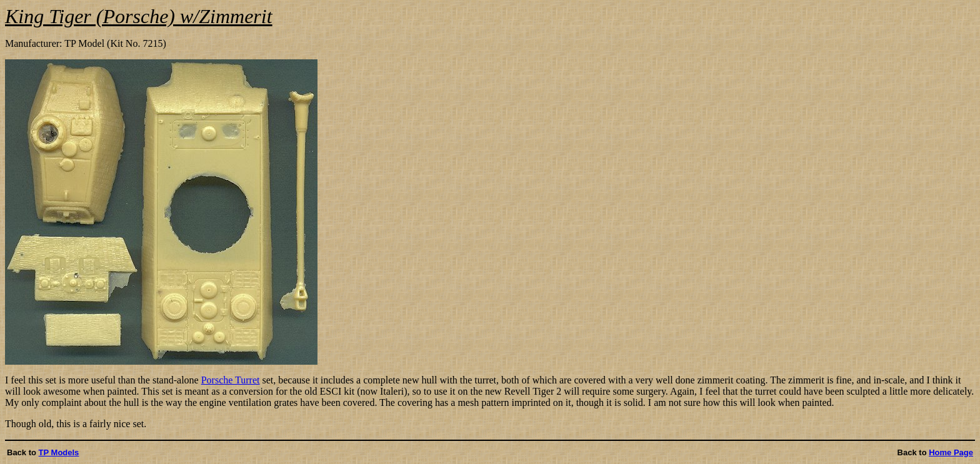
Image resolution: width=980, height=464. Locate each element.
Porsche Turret (231, 380)
